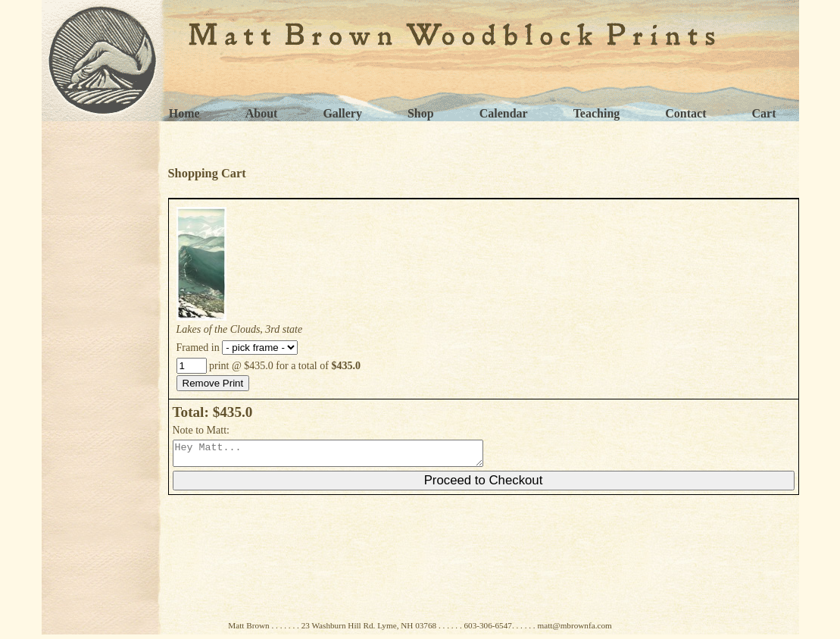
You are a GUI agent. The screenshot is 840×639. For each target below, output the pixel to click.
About (262, 113)
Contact (685, 113)
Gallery (342, 113)
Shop (421, 113)
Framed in (237, 348)
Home (184, 113)
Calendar (504, 113)
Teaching (597, 113)
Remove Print (213, 383)
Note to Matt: (201, 430)
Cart (764, 113)
